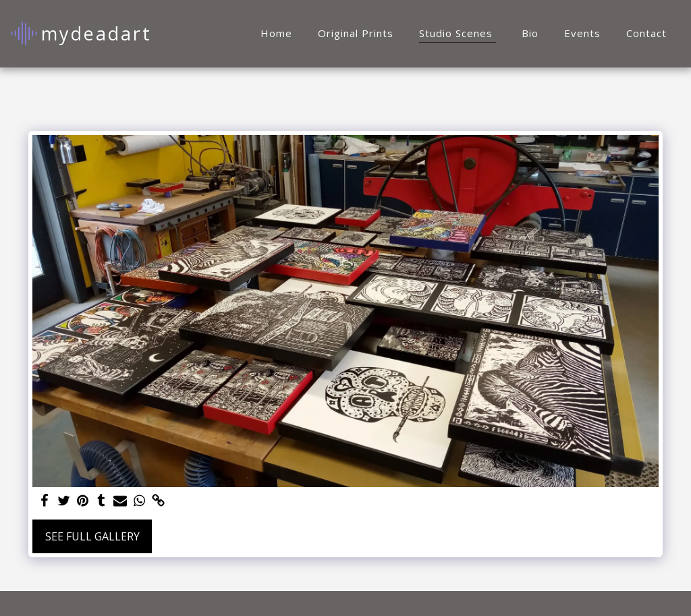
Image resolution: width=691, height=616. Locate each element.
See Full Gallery (92, 536)
